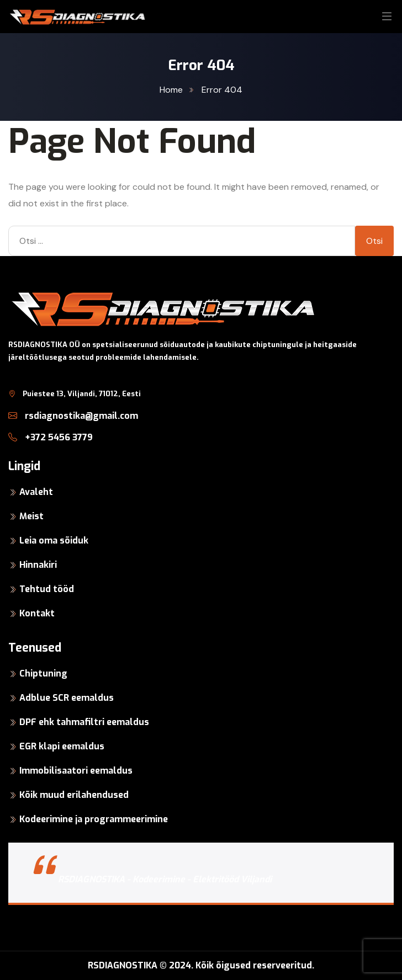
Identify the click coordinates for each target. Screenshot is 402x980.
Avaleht (36, 492)
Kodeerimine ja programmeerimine (94, 819)
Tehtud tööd (47, 589)
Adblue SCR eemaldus (67, 698)
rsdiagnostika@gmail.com (73, 416)
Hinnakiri (38, 565)
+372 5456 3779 (51, 437)
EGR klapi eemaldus (62, 746)
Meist (31, 516)
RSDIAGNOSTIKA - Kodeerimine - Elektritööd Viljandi (165, 879)
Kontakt (37, 613)
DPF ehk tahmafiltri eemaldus (84, 722)
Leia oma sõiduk (54, 540)
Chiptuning (43, 673)
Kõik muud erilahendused (74, 795)
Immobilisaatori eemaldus (76, 771)
